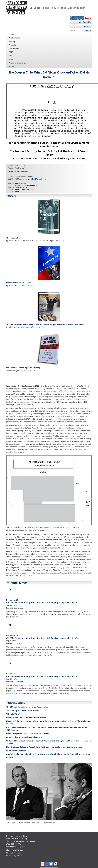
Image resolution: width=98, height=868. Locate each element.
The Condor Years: (14, 325)
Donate (88, 18)
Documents (14, 48)
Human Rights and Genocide (26, 185)
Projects (12, 45)
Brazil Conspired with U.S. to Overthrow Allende (28, 734)
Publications (14, 38)
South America (21, 187)
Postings (12, 41)
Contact (88, 26)
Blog (11, 59)
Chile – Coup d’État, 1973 (25, 189)
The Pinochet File (14, 238)
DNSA (11, 56)
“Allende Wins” (13, 714)
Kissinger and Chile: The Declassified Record (26, 718)
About (11, 66)
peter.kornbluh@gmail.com (34, 179)
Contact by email (14, 855)
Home (11, 34)
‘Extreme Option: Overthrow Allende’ (23, 710)
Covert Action (21, 183)
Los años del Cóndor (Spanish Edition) (23, 368)
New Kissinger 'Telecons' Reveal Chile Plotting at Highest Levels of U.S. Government (44, 747)
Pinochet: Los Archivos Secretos (21, 283)
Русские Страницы (17, 63)
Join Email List (85, 22)
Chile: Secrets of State (16, 751)
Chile (17, 191)
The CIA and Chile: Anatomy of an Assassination (28, 707)
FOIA (11, 52)
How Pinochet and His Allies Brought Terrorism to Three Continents (53, 325)
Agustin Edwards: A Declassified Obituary (25, 737)
